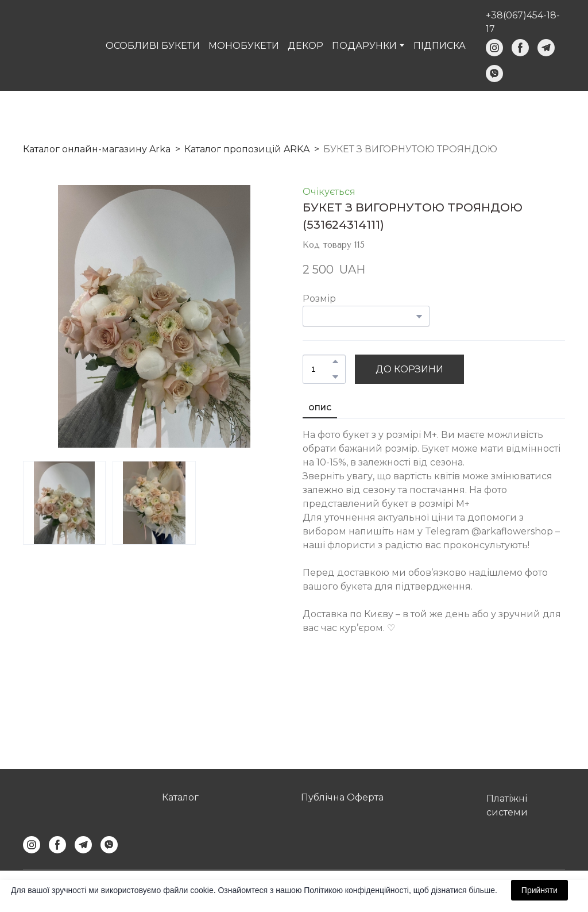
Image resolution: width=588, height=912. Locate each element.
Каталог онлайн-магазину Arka (97, 149)
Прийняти (539, 890)
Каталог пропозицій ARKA (247, 149)
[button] (494, 48)
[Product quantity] (321, 369)
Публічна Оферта (342, 797)
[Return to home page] (55, 45)
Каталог (180, 797)
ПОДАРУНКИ (364, 46)
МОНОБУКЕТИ (244, 46)
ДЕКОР (305, 46)
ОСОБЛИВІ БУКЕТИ (153, 46)
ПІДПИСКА (440, 46)
